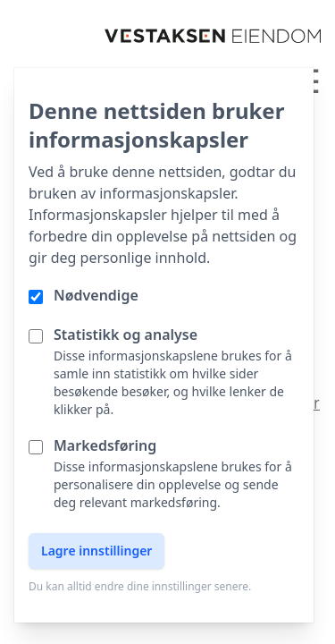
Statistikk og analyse (126, 335)
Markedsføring (105, 445)
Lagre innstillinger (96, 551)
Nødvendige (96, 295)
